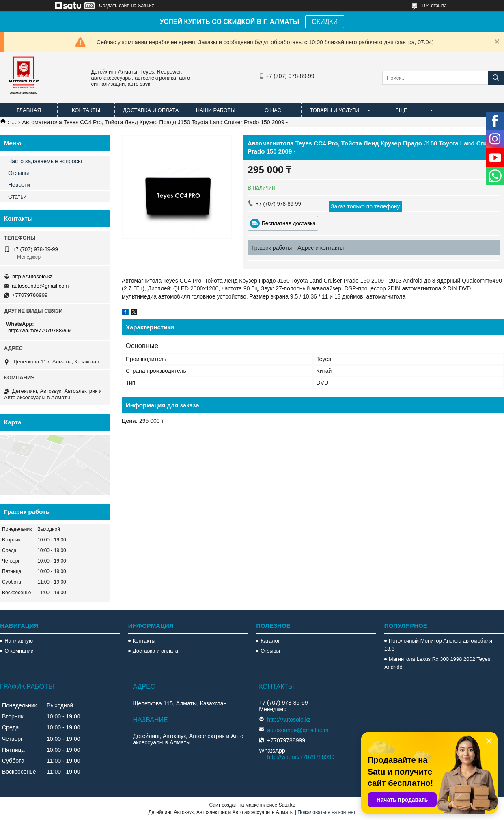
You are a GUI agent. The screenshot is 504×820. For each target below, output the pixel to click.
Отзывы (18, 173)
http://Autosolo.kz (32, 276)
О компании (19, 651)
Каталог (270, 641)
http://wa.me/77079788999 (39, 330)
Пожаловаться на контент (326, 812)
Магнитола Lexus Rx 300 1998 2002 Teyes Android (437, 663)
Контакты (86, 110)
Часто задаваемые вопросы (45, 161)
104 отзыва (434, 6)
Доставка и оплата (151, 110)
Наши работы (216, 110)
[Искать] (496, 78)
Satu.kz (286, 805)
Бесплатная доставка (289, 223)
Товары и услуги (334, 110)
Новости (19, 185)
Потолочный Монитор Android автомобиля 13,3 (438, 645)
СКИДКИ (325, 22)
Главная (29, 110)
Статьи (17, 197)
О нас (273, 110)
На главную (19, 641)
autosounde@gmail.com (40, 286)
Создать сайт (114, 6)
